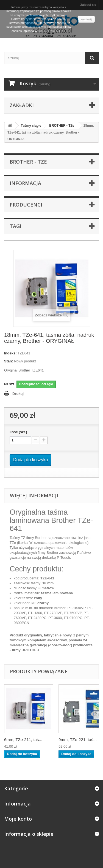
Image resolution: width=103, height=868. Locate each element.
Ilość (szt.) (18, 432)
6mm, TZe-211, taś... (23, 740)
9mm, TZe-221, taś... (78, 740)
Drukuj (18, 394)
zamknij (86, 19)
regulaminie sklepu (52, 31)
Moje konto (18, 819)
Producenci (26, 205)
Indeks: (10, 353)
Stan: (9, 361)
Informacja (25, 183)
